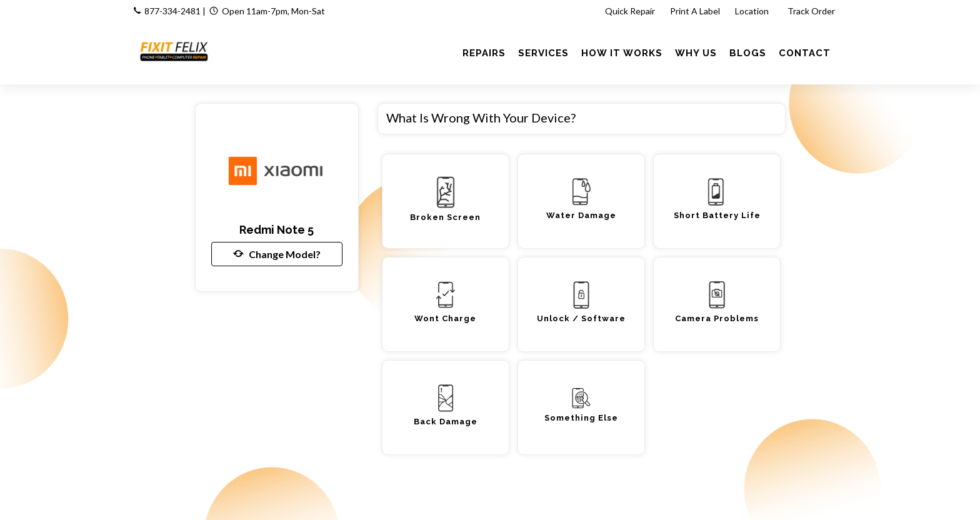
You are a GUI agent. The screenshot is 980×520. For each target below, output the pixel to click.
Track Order (812, 11)
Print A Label (695, 11)
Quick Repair (630, 11)
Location (753, 11)
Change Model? (277, 254)
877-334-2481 (172, 11)
